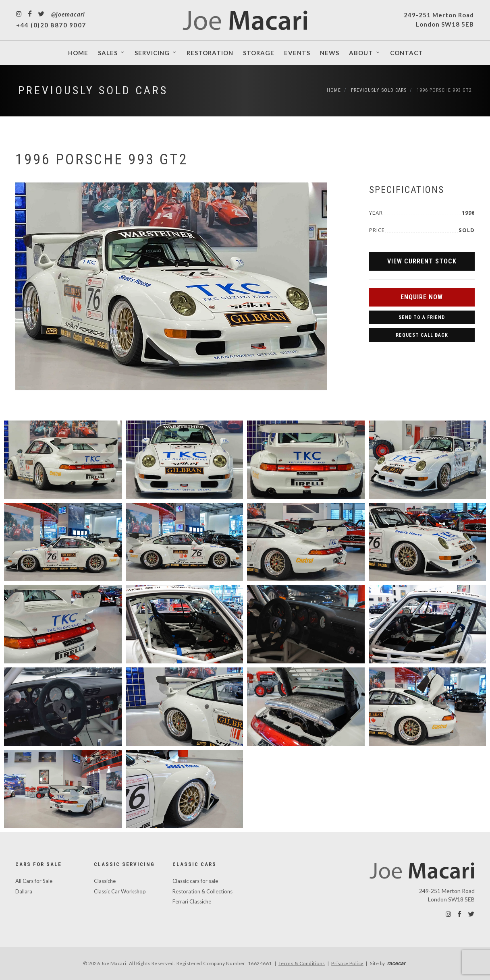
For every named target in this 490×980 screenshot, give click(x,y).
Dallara (24, 891)
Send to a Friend (422, 317)
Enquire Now (422, 297)
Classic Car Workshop (120, 891)
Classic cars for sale (195, 881)
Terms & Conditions (302, 963)
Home (334, 90)
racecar (397, 963)
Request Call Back (422, 335)
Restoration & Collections (202, 891)
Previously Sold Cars (93, 90)
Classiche (105, 881)
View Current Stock (422, 261)
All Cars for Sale (34, 881)
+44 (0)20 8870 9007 (51, 25)
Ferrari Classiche (192, 901)
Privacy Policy (347, 963)
